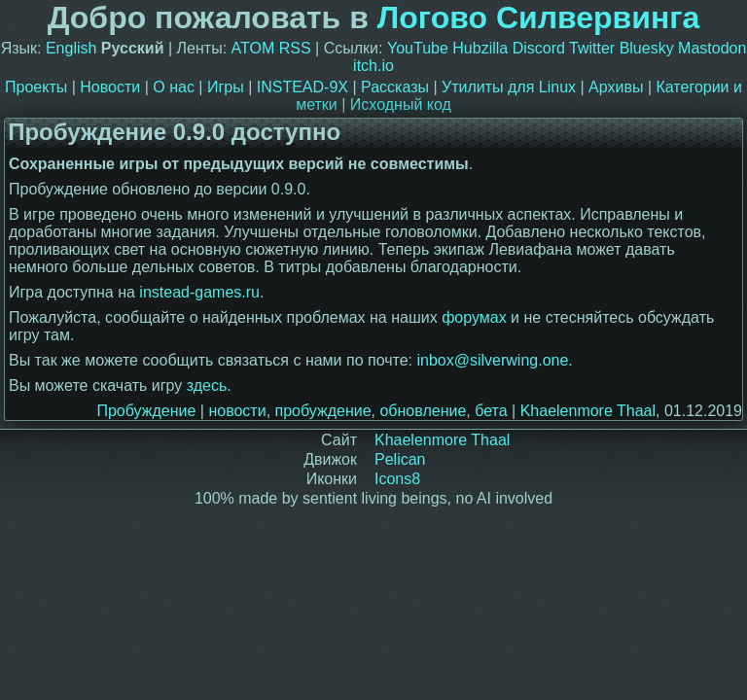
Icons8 (397, 479)
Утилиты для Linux (509, 87)
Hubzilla (480, 48)
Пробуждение (146, 411)
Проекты (36, 87)
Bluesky (647, 48)
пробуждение (323, 411)
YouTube (418, 48)
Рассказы (395, 87)
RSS (295, 48)
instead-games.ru (199, 292)
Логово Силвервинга (539, 17)
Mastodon (712, 48)
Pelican (400, 459)
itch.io (373, 66)
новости (237, 411)
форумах (474, 317)
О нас (174, 87)
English (71, 48)
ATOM (253, 48)
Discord (539, 48)
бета (491, 411)
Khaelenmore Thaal (588, 411)
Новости (110, 87)
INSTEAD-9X (302, 87)
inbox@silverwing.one (492, 360)
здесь (207, 385)
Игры (226, 87)
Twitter (592, 48)
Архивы (616, 87)
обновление (423, 411)
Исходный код (401, 105)
